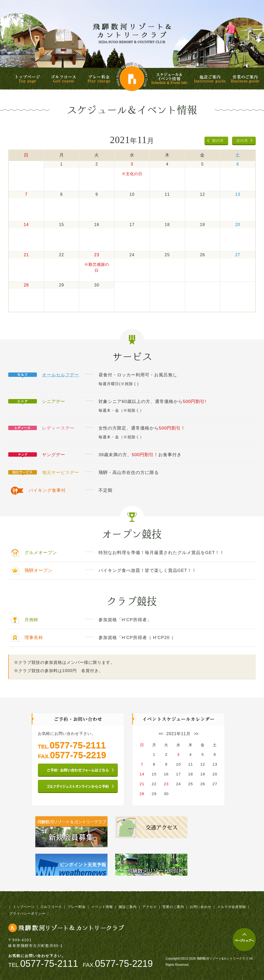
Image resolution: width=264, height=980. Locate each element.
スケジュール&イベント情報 (170, 79)
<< (161, 734)
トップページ (28, 79)
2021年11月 (178, 734)
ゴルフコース (64, 79)
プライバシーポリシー (27, 913)
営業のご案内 (245, 79)
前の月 (218, 141)
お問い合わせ (201, 907)
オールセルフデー (61, 375)
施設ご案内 (210, 79)
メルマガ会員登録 (232, 907)
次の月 (242, 141)
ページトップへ (244, 940)
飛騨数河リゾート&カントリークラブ (132, 33)
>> (196, 734)
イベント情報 (102, 907)
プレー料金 (99, 79)
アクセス (150, 907)
